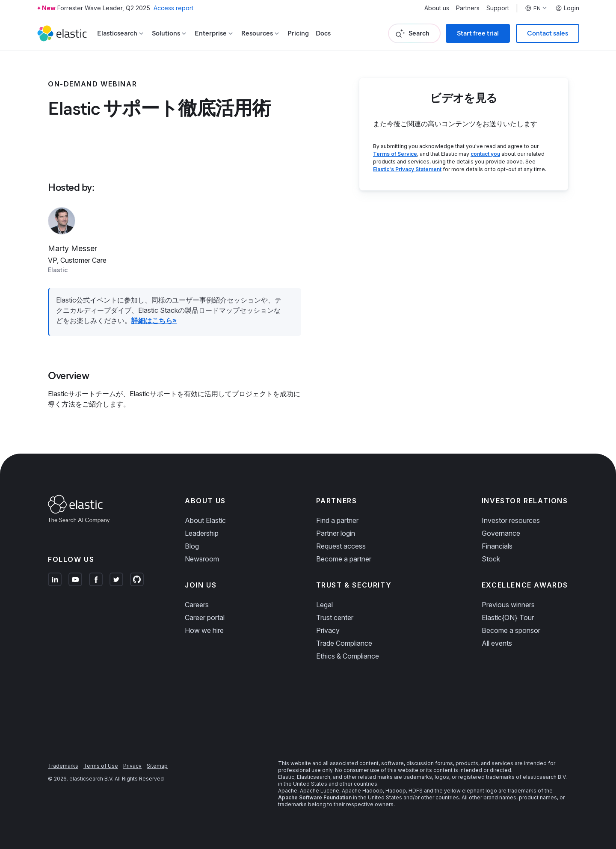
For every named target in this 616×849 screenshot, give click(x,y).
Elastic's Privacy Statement (407, 169)
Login (567, 8)
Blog (192, 546)
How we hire (204, 630)
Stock (491, 559)
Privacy (328, 630)
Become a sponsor (511, 630)
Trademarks (63, 766)
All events (497, 643)
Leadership (202, 533)
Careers (197, 605)
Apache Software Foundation (315, 797)
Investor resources (511, 520)
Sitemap (157, 766)
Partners (468, 8)
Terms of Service (395, 154)
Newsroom (202, 559)
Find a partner (337, 520)
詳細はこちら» (154, 321)
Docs (323, 33)
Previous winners (508, 605)
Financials (497, 546)
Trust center (335, 617)
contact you (485, 154)
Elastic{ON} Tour (508, 617)
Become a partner (344, 559)
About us (437, 8)
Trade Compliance (344, 643)
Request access (341, 546)
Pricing (298, 33)
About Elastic (205, 520)
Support (498, 8)
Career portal (205, 617)
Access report (173, 8)
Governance (501, 533)
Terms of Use (101, 766)
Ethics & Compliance (348, 656)
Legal (324, 605)
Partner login (336, 533)
